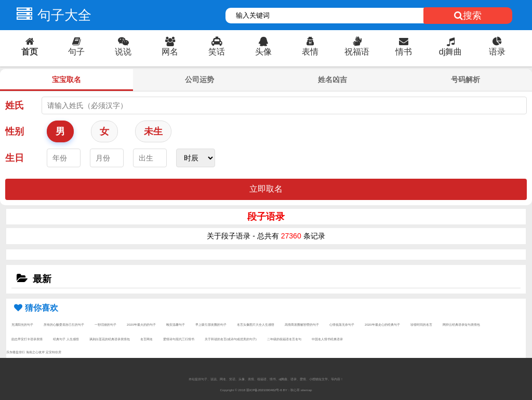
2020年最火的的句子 (141, 324)
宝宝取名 (66, 79)
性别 (15, 131)
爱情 (303, 379)
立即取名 (266, 189)
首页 (30, 46)
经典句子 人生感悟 (66, 339)
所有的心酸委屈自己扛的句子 (64, 324)
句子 (76, 46)
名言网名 (147, 339)
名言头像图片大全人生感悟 (256, 324)
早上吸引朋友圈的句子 (211, 324)
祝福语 (357, 46)
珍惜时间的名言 (421, 324)
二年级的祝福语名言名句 (284, 339)
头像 (263, 46)
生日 (15, 158)
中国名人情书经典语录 (327, 339)
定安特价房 (54, 352)
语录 (497, 46)
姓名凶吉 (332, 79)
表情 (310, 46)
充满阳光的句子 (22, 324)
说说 (123, 46)
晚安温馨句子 (176, 324)
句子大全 (51, 15)
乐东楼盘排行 (16, 352)
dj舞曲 (450, 46)
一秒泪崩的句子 (105, 324)
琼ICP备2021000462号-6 (264, 390)
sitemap (307, 390)
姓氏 (15, 105)
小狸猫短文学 (318, 379)
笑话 (217, 46)
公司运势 (199, 79)
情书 (404, 46)
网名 (170, 46)
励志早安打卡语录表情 (27, 339)
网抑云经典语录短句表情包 (461, 324)
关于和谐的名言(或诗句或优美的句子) (231, 339)
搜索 (468, 16)
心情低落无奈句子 (342, 324)
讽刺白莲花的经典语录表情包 (110, 339)
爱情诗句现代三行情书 (179, 339)
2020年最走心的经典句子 (382, 324)
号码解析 (465, 79)
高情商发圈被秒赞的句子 (302, 324)
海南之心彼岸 (35, 352)
